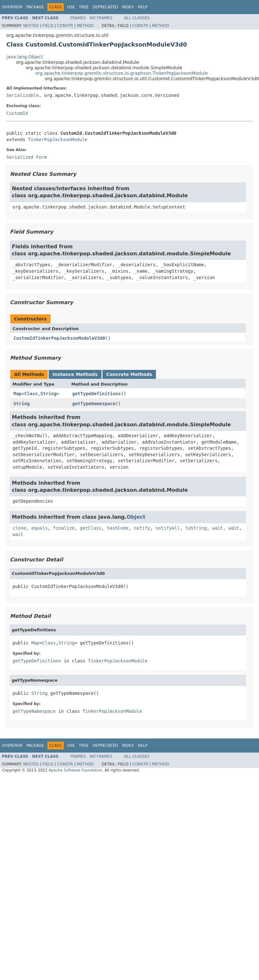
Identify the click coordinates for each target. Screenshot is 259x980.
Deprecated (105, 7)
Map (17, 394)
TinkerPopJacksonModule (57, 140)
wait (218, 528)
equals (40, 528)
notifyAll (168, 528)
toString (196, 528)
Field (48, 26)
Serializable (23, 95)
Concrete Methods (129, 374)
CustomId (17, 113)
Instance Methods (75, 374)
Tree (84, 7)
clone (19, 528)
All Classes (137, 18)
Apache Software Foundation (75, 770)
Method (85, 26)
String (49, 394)
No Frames (101, 18)
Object (136, 517)
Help (143, 7)
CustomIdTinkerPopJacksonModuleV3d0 (59, 338)
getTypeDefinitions (97, 394)
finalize (64, 528)
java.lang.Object (25, 57)
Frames (78, 18)
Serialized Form (27, 157)
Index (128, 7)
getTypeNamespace (94, 404)
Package (35, 7)
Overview (12, 7)
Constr (65, 26)
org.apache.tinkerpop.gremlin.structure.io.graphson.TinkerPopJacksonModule (121, 73)
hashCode (118, 528)
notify (142, 528)
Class (31, 394)
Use (71, 7)
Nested (31, 26)
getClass (91, 528)
